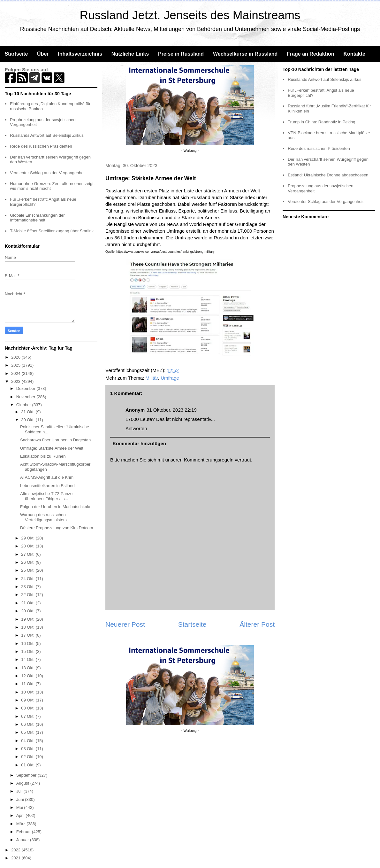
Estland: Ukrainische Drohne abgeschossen (328, 175)
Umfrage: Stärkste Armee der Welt (52, 448)
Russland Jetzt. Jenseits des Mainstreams (190, 15)
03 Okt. (28, 749)
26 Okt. (28, 562)
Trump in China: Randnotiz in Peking (321, 122)
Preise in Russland (181, 54)
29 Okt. (28, 538)
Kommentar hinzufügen (140, 443)
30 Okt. (28, 420)
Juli (20, 791)
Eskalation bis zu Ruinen (43, 456)
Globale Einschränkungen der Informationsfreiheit (37, 218)
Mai (20, 807)
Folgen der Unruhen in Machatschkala (55, 507)
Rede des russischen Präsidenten (41, 146)
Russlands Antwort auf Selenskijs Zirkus (47, 135)
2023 (16, 381)
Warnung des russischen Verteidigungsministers (43, 517)
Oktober (24, 405)
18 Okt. (28, 627)
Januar (23, 840)
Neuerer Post (125, 624)
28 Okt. (28, 546)
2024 (16, 373)
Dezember (27, 388)
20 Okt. (28, 611)
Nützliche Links (130, 54)
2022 (16, 850)
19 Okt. (28, 619)
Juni (21, 799)
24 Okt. (28, 579)
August (23, 783)
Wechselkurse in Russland (245, 54)
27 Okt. (28, 554)
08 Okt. (28, 708)
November (27, 397)
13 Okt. (28, 668)
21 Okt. (28, 603)
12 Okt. (28, 676)
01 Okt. (28, 765)
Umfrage (170, 378)
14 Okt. (28, 659)
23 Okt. (28, 587)
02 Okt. (28, 757)
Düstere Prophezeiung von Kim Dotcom (57, 528)
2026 (16, 357)
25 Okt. (28, 570)
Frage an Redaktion (310, 54)
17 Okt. (28, 635)
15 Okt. (28, 651)
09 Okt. (28, 700)
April (21, 815)
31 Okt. (28, 412)
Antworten (136, 428)
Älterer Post (257, 624)
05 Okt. (28, 732)
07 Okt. (28, 716)
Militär (152, 378)
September (27, 775)
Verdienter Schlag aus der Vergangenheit (48, 173)
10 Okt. (28, 692)
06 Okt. (28, 724)
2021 (16, 858)
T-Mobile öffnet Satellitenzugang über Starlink (52, 231)
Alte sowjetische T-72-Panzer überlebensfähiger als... (47, 496)
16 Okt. (28, 643)
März (22, 824)
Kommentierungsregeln (209, 460)
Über (43, 54)
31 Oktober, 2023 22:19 (172, 410)
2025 (16, 365)
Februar (24, 832)
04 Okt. (28, 741)
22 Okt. (28, 595)
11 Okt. (28, 684)
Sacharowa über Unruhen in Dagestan (55, 440)
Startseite (16, 54)
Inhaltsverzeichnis (80, 54)
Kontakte (354, 54)
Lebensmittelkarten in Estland (47, 486)
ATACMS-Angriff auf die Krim (47, 477)
